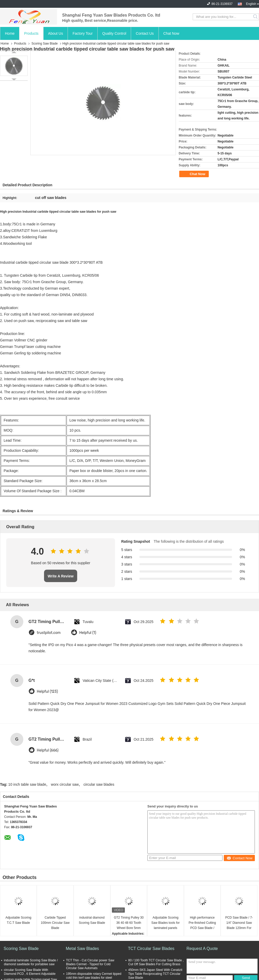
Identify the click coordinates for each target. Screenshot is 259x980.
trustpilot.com (49, 633)
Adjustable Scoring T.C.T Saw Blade (18, 920)
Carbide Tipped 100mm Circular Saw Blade (55, 923)
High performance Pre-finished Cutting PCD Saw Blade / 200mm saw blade (202, 923)
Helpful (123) (47, 692)
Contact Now (239, 858)
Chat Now (171, 33)
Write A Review (61, 576)
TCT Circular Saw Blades (151, 949)
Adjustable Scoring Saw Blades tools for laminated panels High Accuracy (165, 923)
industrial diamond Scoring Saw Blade (92, 920)
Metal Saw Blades (82, 949)
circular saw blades (99, 784)
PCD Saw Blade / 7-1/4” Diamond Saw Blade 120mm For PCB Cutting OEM (239, 923)
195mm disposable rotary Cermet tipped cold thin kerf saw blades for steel (94, 976)
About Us (56, 33)
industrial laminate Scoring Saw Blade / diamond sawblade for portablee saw (31, 962)
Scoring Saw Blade (44, 44)
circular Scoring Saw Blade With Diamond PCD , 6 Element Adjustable (30, 972)
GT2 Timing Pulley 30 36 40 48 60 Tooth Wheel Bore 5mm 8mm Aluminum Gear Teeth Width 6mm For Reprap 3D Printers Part (129, 923)
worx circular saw (65, 784)
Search (256, 17)
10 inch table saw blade (27, 784)
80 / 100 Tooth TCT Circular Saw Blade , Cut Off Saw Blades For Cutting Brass (156, 962)
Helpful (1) (88, 633)
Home (10, 33)
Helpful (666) (48, 750)
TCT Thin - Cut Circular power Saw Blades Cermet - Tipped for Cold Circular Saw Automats (90, 964)
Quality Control (114, 33)
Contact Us (145, 33)
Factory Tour (83, 33)
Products (31, 33)
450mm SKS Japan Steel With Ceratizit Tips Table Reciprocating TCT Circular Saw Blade (155, 974)
